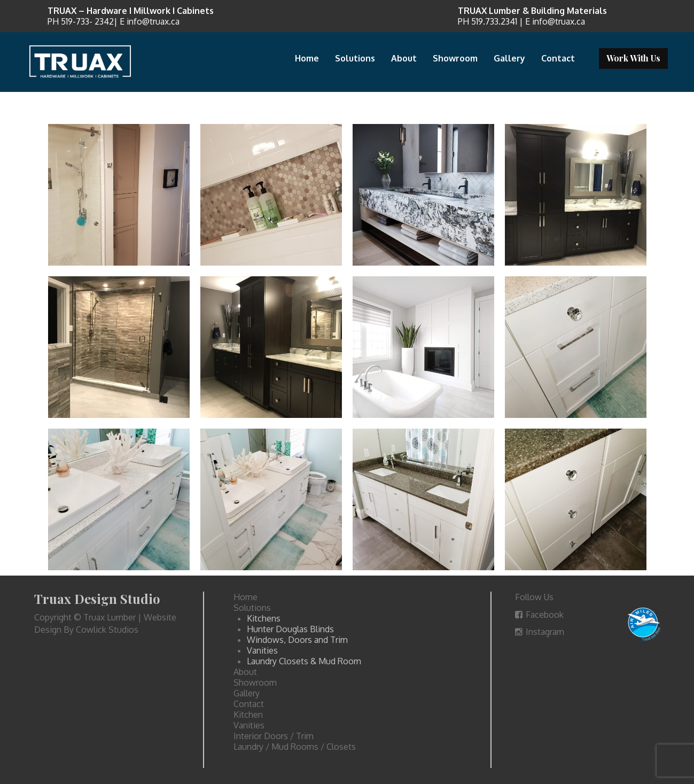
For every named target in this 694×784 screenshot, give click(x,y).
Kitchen (248, 715)
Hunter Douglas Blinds (290, 629)
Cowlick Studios (107, 630)
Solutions (355, 58)
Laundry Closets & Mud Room (304, 661)
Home (307, 58)
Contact (558, 58)
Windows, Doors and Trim (297, 640)
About (404, 58)
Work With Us (633, 58)
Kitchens (264, 618)
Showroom (455, 58)
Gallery (509, 58)
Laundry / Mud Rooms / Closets (295, 747)
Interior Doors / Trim (274, 736)
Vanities (262, 650)
